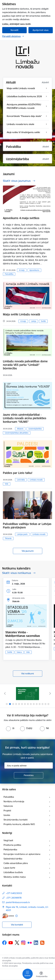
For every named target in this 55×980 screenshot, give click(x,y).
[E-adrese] (8, 916)
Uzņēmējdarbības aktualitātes (17, 433)
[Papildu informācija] (16, 916)
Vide (7, 484)
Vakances (8, 806)
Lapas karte (9, 868)
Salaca (19, 652)
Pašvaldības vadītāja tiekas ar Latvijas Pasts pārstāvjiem (27, 526)
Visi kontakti (17, 925)
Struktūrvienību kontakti (15, 820)
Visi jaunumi (28, 551)
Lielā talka (21, 480)
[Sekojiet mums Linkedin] (36, 943)
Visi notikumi (27, 674)
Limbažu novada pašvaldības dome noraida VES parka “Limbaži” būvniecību (25, 365)
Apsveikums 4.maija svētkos (21, 218)
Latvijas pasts (22, 534)
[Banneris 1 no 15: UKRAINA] (27, 693)
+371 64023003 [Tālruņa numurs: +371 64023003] (14, 893)
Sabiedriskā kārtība (13, 859)
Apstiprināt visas (41, 30)
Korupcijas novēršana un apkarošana (22, 854)
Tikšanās (8, 538)
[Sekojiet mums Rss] (42, 943)
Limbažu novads (36, 480)
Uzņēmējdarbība (35, 429)
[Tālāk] (50, 693)
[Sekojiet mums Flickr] (30, 943)
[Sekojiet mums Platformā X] (17, 943)
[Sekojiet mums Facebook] (4, 943)
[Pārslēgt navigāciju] (28, 974)
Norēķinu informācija (14, 801)
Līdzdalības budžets (13, 872)
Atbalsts (20, 429)
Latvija (34, 321)
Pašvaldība (9, 274)
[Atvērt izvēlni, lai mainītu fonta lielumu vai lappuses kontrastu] (41, 975)
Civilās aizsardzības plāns (16, 863)
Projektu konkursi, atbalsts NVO (19, 824)
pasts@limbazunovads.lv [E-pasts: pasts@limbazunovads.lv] (18, 902)
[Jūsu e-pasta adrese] (29, 765)
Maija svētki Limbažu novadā (21, 314)
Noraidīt (14, 30)
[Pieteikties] (29, 775)
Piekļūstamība (10, 850)
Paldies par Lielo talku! (18, 473)
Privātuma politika (12, 845)
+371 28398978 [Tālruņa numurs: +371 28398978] (14, 898)
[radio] (10, 728)
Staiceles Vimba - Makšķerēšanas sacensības (23, 634)
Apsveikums (34, 270)
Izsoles (7, 815)
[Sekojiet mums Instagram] (23, 943)
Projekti (7, 811)
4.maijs (22, 270)
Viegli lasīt (8, 840)
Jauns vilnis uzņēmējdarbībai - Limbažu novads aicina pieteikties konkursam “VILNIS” (25, 418)
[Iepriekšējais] (5, 693)
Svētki (43, 321)
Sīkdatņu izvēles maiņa (15, 877)
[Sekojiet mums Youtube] (11, 943)
